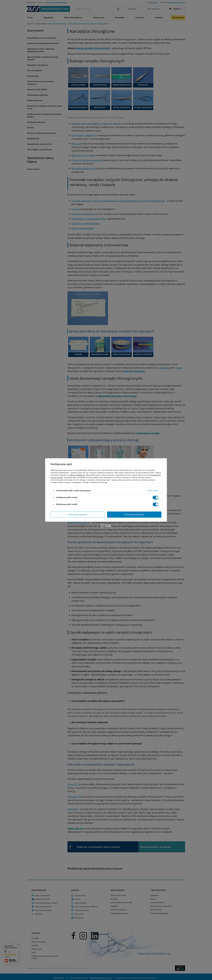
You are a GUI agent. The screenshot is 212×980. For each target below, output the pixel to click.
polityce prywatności (77, 475)
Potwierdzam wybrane (77, 515)
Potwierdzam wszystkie (134, 515)
